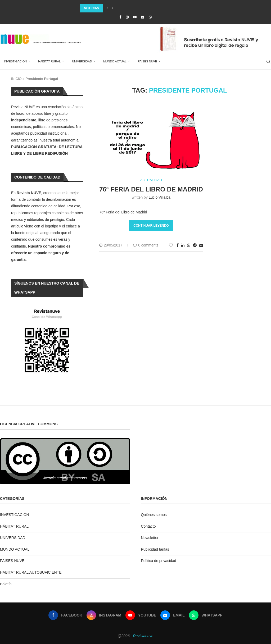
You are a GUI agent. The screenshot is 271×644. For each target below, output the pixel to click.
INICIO (16, 79)
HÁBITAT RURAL (49, 61)
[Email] (143, 17)
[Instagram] (127, 17)
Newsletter (150, 538)
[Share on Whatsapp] (189, 245)
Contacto (148, 526)
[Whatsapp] (150, 17)
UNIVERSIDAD (82, 61)
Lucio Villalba (160, 197)
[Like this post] (171, 245)
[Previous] (107, 8)
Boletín (6, 584)
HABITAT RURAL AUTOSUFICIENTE (31, 572)
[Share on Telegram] (195, 245)
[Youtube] (135, 17)
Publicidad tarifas (155, 549)
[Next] (112, 8)
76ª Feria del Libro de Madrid (151, 189)
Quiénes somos (154, 515)
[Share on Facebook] (178, 245)
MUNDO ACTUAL (115, 61)
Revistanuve (143, 636)
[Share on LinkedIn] (183, 245)
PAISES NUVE (148, 61)
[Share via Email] (201, 245)
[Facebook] (120, 17)
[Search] (268, 62)
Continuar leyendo (151, 226)
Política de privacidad (158, 561)
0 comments (146, 245)
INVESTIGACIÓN (15, 61)
